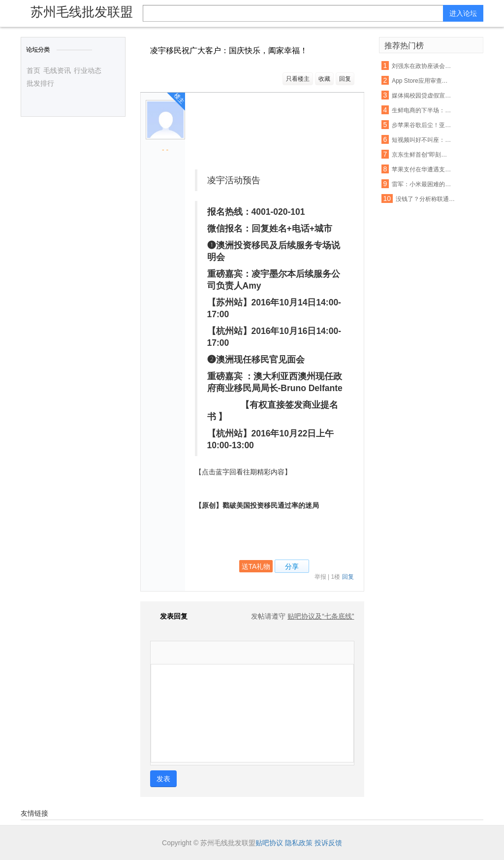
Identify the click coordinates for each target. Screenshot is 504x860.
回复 (345, 79)
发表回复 (169, 616)
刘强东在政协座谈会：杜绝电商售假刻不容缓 (422, 66)
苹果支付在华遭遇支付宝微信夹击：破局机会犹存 (422, 169)
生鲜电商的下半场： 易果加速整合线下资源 (422, 110)
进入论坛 (463, 13)
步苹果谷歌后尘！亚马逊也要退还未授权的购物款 (422, 125)
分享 (292, 566)
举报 (320, 577)
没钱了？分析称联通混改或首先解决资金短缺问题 (426, 199)
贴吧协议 (269, 843)
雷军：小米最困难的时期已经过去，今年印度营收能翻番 (422, 184)
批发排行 (40, 83)
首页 (33, 70)
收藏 (324, 79)
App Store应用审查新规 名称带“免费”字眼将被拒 (422, 81)
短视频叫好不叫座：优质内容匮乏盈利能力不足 (422, 140)
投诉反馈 (328, 843)
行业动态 (88, 70)
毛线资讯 (57, 70)
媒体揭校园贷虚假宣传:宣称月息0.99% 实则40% (422, 96)
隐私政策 (299, 843)
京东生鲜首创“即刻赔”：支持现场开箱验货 (422, 155)
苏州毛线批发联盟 (82, 12)
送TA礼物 (256, 566)
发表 (163, 779)
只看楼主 (298, 79)
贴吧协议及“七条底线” (321, 616)
